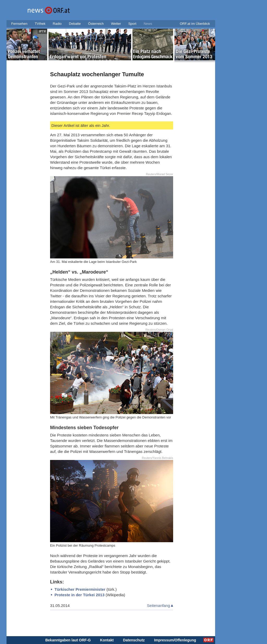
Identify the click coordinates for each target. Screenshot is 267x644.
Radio (57, 24)
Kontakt (107, 640)
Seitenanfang (159, 605)
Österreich (96, 24)
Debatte (75, 24)
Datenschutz (134, 640)
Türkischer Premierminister (80, 589)
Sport (132, 24)
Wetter (116, 24)
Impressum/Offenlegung (175, 640)
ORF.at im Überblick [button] (195, 24)
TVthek (40, 24)
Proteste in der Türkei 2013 (80, 595)
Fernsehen (19, 24)
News (148, 24)
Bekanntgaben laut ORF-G (68, 640)
